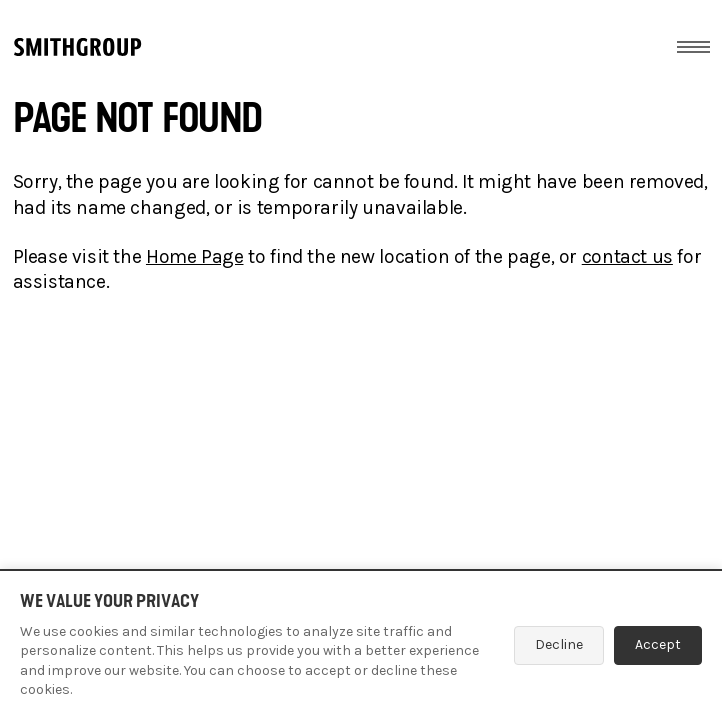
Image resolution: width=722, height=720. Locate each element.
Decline (559, 644)
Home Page (195, 256)
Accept (658, 644)
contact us (627, 256)
